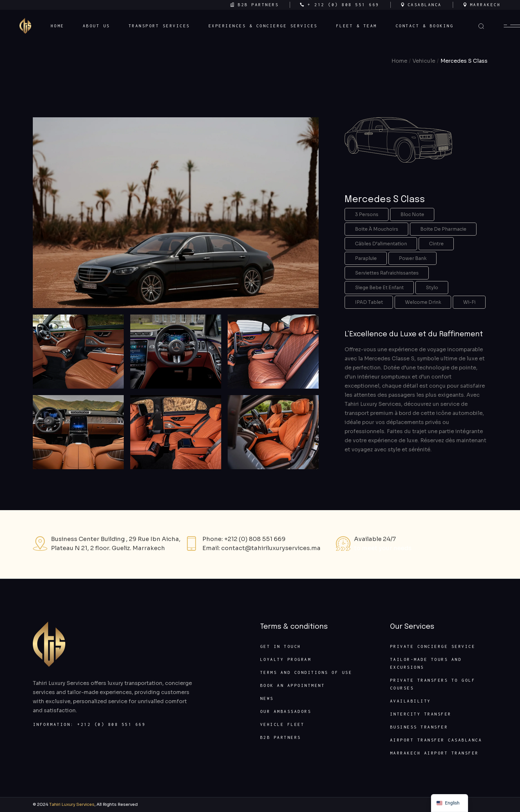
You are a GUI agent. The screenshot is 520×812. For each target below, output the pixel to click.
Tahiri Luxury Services (72, 804)
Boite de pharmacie (443, 229)
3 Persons (367, 214)
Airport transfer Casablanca (436, 740)
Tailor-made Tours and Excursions (426, 663)
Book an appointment (293, 685)
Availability (411, 701)
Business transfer (419, 727)
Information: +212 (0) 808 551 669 (89, 724)
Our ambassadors (286, 711)
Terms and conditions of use (306, 672)
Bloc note (412, 214)
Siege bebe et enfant (379, 288)
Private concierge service (433, 646)
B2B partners (281, 737)
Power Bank (413, 258)
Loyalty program (286, 659)
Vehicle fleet (282, 724)
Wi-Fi (469, 302)
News (267, 698)
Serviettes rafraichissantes (387, 273)
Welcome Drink (423, 302)
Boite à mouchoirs (377, 229)
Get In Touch (281, 646)
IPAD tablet (369, 302)
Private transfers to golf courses (433, 684)
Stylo (432, 288)
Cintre (436, 244)
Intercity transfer (421, 714)
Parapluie (366, 258)
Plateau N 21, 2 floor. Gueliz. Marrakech (108, 548)
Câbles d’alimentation (381, 244)
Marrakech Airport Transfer (434, 753)
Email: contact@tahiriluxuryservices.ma (261, 548)
